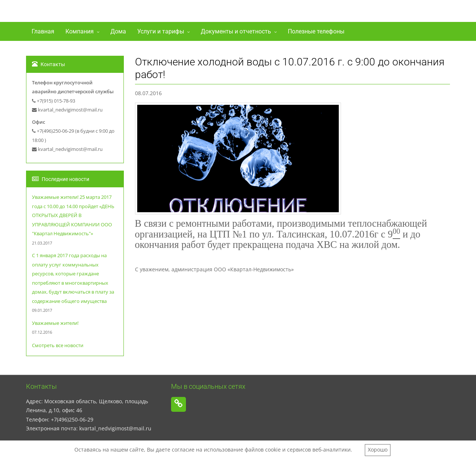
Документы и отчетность (236, 31)
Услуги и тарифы (161, 31)
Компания (80, 31)
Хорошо (378, 450)
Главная (43, 31)
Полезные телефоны (316, 31)
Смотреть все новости (58, 345)
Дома (118, 31)
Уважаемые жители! (55, 323)
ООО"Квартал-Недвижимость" (112, 13)
